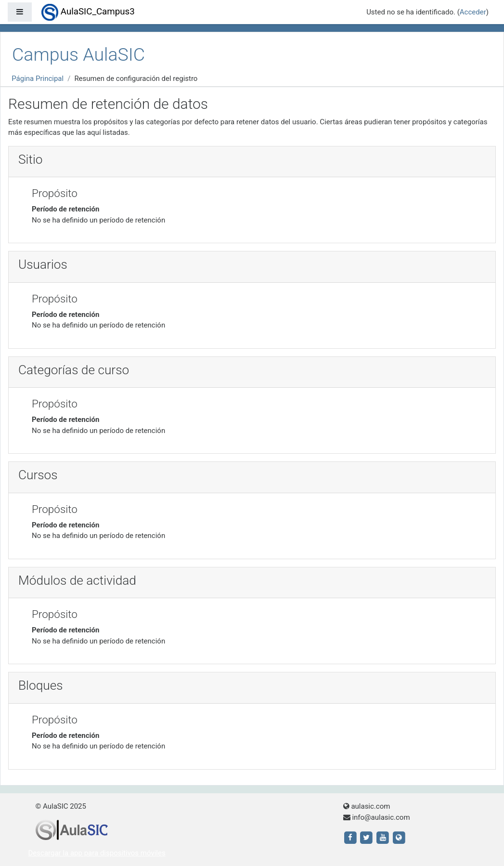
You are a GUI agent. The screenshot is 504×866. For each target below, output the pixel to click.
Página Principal (38, 79)
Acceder (473, 12)
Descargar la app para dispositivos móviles (97, 853)
